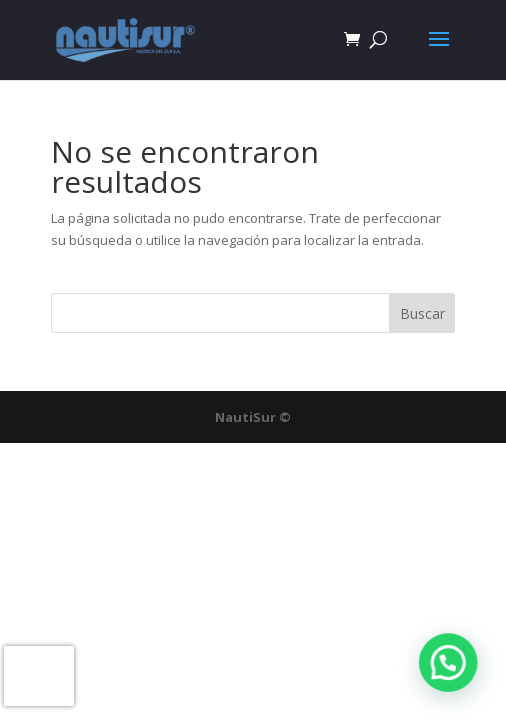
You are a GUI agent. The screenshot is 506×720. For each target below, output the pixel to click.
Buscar (422, 313)
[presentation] (39, 676)
